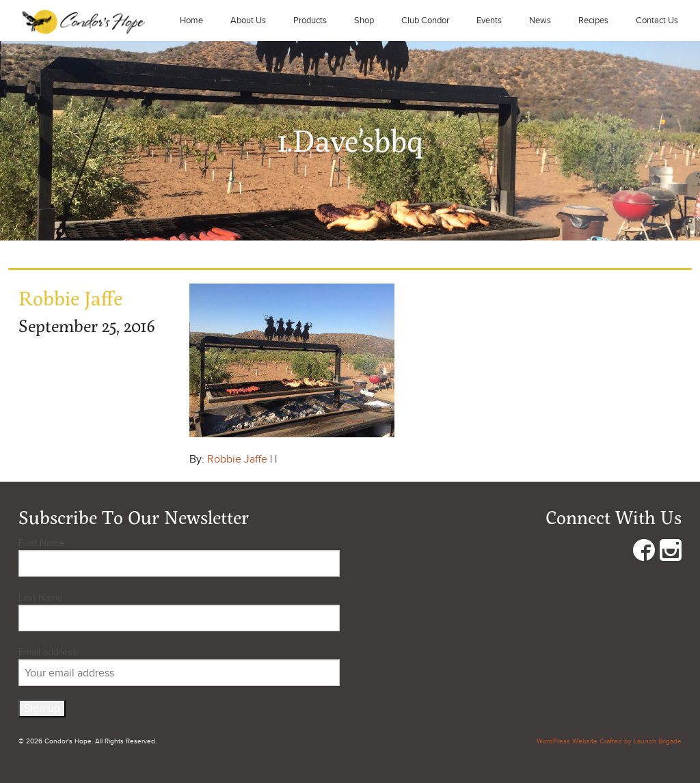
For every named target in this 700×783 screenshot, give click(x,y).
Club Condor (425, 20)
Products (310, 20)
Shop (364, 20)
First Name (41, 543)
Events (489, 20)
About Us (248, 20)
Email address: (179, 666)
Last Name (41, 597)
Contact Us (657, 20)
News (540, 20)
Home (191, 20)
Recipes (593, 20)
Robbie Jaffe (237, 459)
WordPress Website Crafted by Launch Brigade (609, 741)
